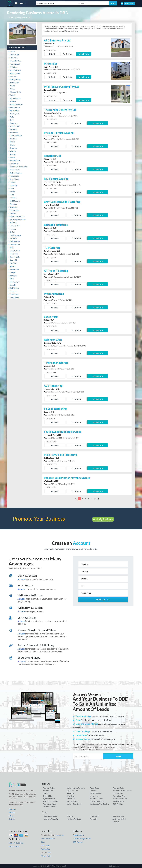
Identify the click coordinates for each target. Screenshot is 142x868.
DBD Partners (78, 842)
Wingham (13, 263)
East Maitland (14, 201)
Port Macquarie (15, 235)
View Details (84, 54)
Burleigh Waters (15, 173)
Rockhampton (14, 244)
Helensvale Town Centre (18, 167)
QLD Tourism (118, 804)
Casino (12, 232)
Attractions (94, 796)
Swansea (12, 229)
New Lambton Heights (17, 220)
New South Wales (51, 816)
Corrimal (12, 272)
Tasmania (93, 819)
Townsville (13, 58)
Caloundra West (15, 61)
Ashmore (12, 151)
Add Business (130, 4)
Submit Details (103, 600)
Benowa (12, 154)
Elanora (12, 182)
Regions (12, 812)
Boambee (13, 139)
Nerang (12, 157)
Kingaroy (13, 291)
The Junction (14, 210)
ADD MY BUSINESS (16, 843)
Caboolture (13, 294)
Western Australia (51, 819)
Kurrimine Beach (15, 135)
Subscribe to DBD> (48, 839)
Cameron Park (14, 226)
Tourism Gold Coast (74, 804)
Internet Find (48, 791)
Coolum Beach (14, 251)
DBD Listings (114, 866)
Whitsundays (14, 111)
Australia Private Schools (122, 791)
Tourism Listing (49, 788)
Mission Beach (14, 73)
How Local (70, 793)
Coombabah (13, 164)
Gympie (12, 192)
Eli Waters (13, 67)
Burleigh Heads (15, 79)
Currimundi (13, 254)
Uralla (11, 117)
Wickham (12, 213)
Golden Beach (14, 107)
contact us (60, 835)
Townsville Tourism (120, 799)
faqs (49, 852)
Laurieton (13, 238)
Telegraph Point (15, 92)
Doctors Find (118, 793)
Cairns (11, 120)
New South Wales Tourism (99, 804)
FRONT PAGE (14, 847)
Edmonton (13, 123)
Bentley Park (14, 126)
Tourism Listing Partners (76, 788)
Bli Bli (11, 248)
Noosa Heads (14, 257)
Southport (13, 76)
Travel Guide (94, 788)
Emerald (12, 285)
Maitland (12, 198)
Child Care (70, 796)
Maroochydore (15, 98)
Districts (12, 819)
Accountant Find (119, 796)
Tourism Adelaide (50, 804)
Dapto (11, 279)
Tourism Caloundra (97, 801)
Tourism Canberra (50, 807)
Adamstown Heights (17, 216)
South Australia (118, 816)
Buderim (12, 101)
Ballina (12, 89)
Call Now (68, 54)
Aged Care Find (72, 791)
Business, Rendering (23, 17)
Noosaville (13, 260)
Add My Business (103, 519)
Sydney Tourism (49, 799)
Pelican (12, 86)
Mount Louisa (14, 64)
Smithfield (13, 129)
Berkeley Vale (14, 114)
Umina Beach (14, 83)
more (97, 499)
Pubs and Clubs (118, 788)
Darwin (12, 142)
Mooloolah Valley (16, 104)
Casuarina (13, 148)
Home (11, 17)
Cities (11, 816)
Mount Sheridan (15, 70)
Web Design (45, 849)
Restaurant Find (96, 793)
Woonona (13, 276)
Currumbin (13, 185)
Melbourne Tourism (50, 801)
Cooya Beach (14, 297)
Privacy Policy (46, 856)
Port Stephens (14, 241)
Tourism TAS (71, 799)
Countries (12, 809)
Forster (12, 51)
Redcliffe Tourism (96, 799)
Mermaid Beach (15, 160)
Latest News (45, 845)
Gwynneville (14, 269)
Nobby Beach (14, 170)
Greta (11, 195)
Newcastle (13, 207)
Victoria (70, 816)
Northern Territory (74, 819)
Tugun (11, 188)
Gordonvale (13, 132)
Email (52, 54)
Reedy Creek (14, 179)
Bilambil (12, 266)
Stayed (46, 793)
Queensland (94, 816)
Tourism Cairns (118, 801)
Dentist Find (48, 796)
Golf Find (93, 791)
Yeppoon (12, 95)
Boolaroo (13, 223)
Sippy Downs (14, 55)
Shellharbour (14, 288)
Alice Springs (14, 282)
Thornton (13, 204)
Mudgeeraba (14, 176)
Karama (12, 145)
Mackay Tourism (72, 801)
